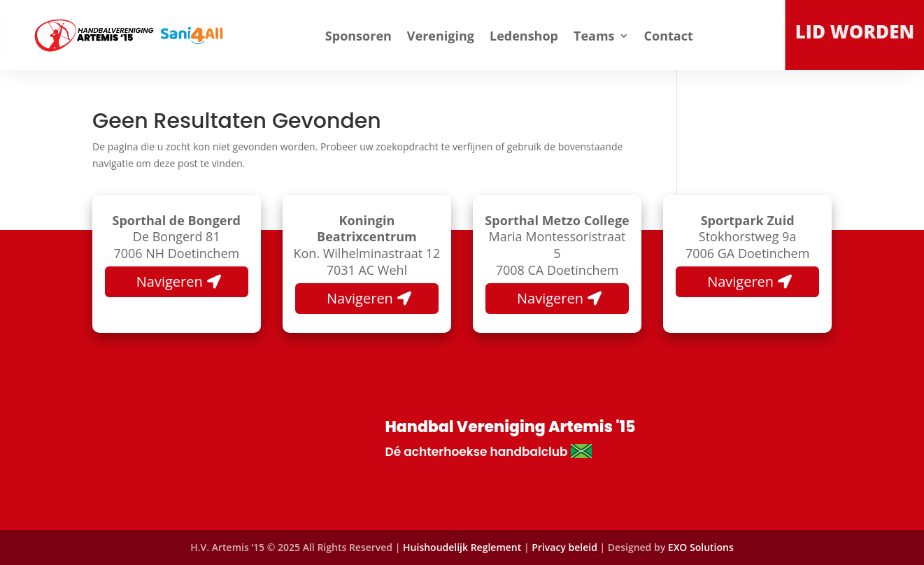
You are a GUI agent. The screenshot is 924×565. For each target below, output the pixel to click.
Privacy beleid (566, 547)
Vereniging (441, 36)
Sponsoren (358, 36)
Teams (594, 36)
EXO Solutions (701, 547)
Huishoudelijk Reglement (462, 547)
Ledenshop (524, 36)
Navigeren (170, 281)
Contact (669, 36)
